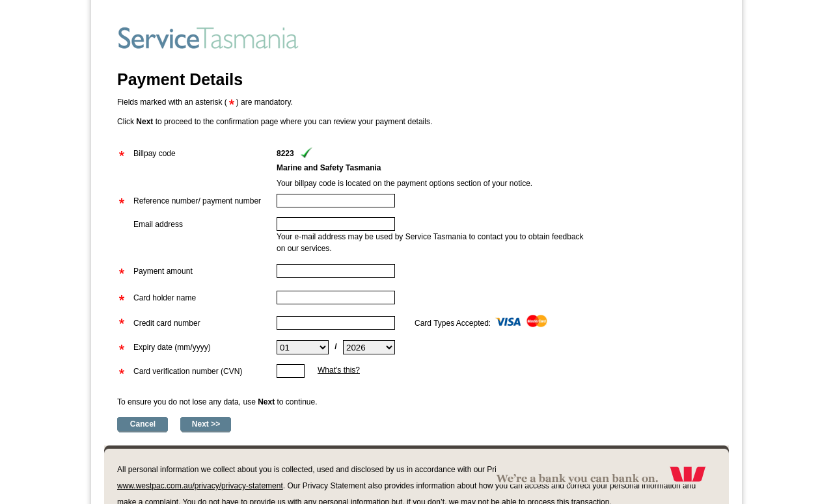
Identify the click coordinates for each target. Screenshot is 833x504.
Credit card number (167, 323)
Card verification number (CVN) (188, 371)
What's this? (339, 370)
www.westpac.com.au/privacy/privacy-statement (200, 486)
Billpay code (155, 153)
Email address (158, 224)
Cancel (143, 424)
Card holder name (165, 298)
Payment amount (163, 271)
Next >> (206, 424)
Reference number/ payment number (197, 201)
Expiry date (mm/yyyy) (172, 347)
